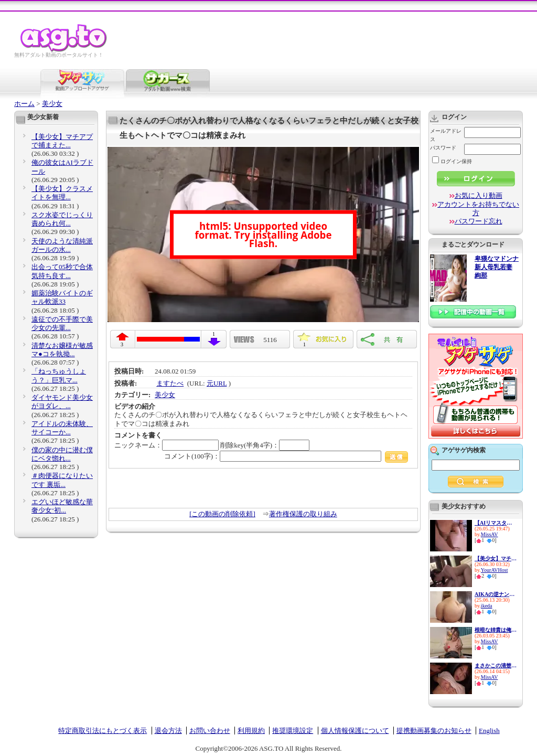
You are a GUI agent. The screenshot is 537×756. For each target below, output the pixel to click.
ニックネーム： (167, 445)
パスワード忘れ (479, 221)
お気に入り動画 (479, 195)
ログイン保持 (452, 161)
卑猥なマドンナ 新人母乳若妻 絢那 (497, 267)
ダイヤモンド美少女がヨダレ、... (62, 402)
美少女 (52, 104)
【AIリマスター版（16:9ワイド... (496, 523)
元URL (217, 383)
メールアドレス (446, 135)
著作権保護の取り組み (303, 514)
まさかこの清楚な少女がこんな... (496, 666)
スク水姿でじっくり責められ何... (62, 219)
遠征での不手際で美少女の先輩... (62, 323)
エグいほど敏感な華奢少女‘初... (62, 506)
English (489, 731)
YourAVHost (495, 570)
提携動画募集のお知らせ (434, 731)
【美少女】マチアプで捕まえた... (62, 141)
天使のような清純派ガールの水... (62, 245)
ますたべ (170, 383)
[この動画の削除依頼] (222, 514)
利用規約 (251, 731)
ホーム (24, 104)
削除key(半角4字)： (265, 445)
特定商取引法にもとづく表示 (103, 731)
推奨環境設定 (293, 731)
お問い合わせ (210, 731)
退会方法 (168, 731)
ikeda (487, 606)
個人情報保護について (355, 731)
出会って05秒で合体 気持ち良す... (62, 271)
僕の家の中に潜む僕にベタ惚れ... (62, 454)
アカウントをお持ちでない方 (478, 209)
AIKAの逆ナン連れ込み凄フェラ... (496, 594)
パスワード (443, 148)
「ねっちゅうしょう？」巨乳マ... (59, 375)
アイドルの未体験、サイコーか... (62, 428)
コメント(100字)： (286, 456)
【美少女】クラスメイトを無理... (62, 193)
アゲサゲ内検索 (464, 450)
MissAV (490, 534)
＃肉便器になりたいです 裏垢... (62, 480)
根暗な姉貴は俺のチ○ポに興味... (496, 630)
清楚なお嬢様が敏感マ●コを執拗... (62, 350)
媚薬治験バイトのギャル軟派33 (62, 297)
